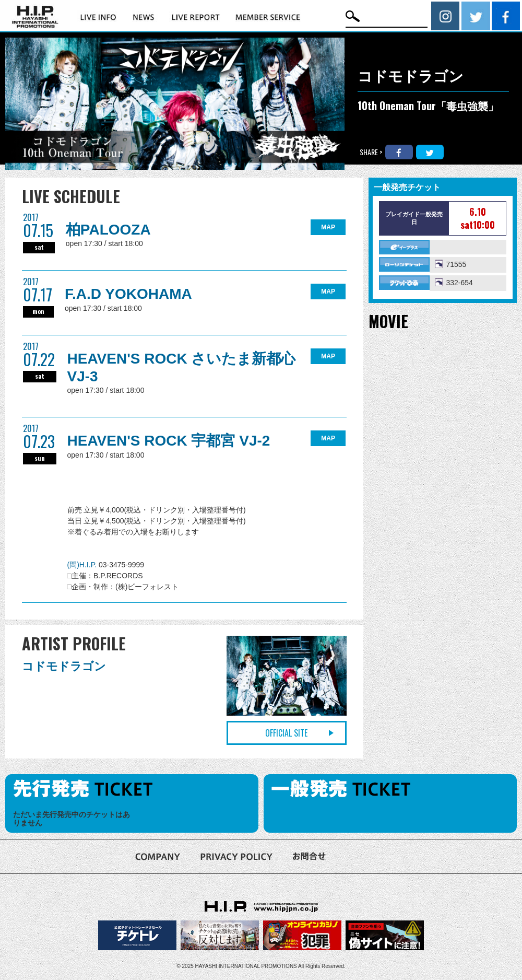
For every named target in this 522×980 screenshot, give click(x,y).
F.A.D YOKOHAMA (128, 294)
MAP (328, 227)
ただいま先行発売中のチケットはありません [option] (72, 819)
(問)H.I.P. (83, 565)
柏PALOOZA (108, 230)
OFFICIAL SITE (286, 733)
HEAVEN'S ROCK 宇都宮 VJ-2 (169, 441)
